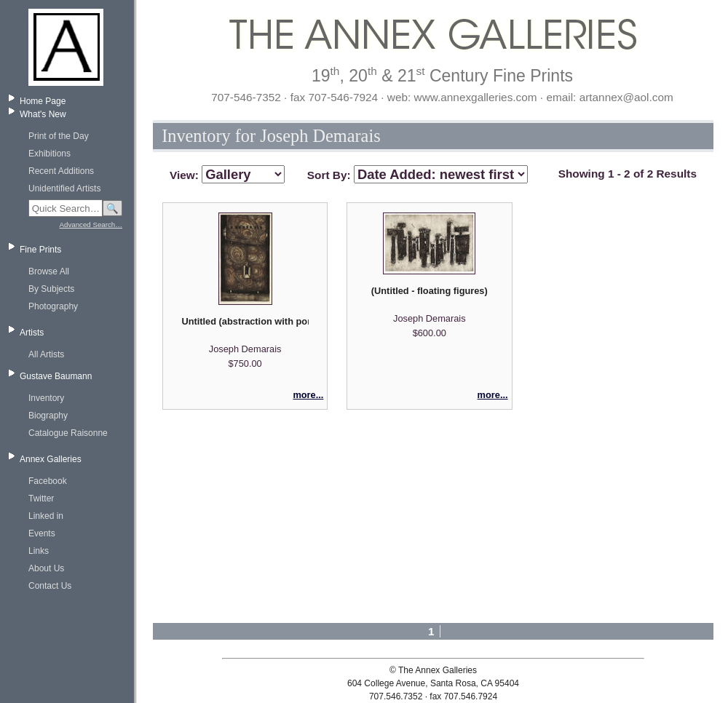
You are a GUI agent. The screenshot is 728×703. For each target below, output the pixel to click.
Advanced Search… (91, 225)
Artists (32, 333)
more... (308, 395)
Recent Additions (61, 171)
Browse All (49, 271)
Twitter (41, 499)
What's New (43, 114)
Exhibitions (50, 154)
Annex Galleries (51, 459)
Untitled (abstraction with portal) (245, 321)
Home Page (43, 101)
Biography (48, 416)
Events (42, 533)
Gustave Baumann (56, 376)
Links (39, 551)
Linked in (46, 516)
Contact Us (50, 586)
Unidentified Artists (64, 188)
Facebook (48, 481)
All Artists (46, 354)
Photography (53, 306)
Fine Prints (40, 250)
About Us (46, 568)
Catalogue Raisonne (68, 433)
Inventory (46, 398)
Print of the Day (59, 136)
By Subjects (51, 289)
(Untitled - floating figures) (430, 291)
